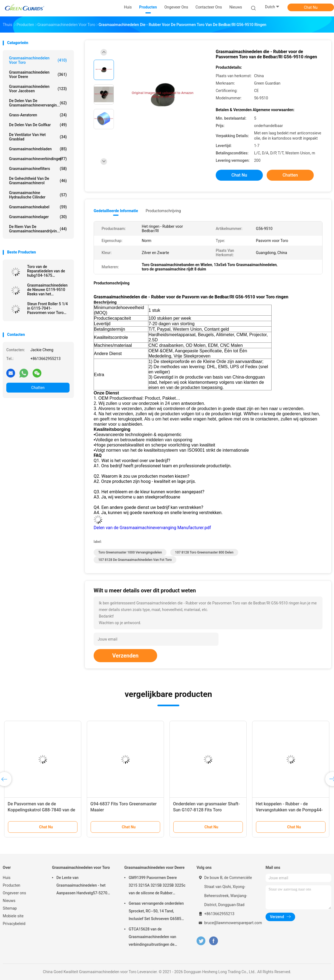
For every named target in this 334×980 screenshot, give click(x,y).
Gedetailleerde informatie (116, 211)
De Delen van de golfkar (38, 125)
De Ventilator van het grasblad (38, 137)
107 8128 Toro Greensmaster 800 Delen (204, 552)
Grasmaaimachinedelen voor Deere (38, 74)
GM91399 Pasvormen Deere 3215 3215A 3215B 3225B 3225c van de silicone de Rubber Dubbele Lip (157, 886)
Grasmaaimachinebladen (38, 149)
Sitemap (10, 908)
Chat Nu (311, 7)
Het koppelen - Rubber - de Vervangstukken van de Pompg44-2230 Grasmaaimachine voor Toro (289, 810)
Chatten (38, 388)
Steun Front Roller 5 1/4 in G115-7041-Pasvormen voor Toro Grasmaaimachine (47, 308)
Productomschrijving (163, 211)
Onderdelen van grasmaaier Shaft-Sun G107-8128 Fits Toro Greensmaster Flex (206, 810)
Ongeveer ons (14, 893)
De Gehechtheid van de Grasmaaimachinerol (38, 181)
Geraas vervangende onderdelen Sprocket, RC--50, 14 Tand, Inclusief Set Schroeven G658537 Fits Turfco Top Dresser (157, 912)
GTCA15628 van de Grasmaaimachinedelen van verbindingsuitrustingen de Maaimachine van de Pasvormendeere (152, 938)
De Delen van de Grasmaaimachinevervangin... (38, 103)
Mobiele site (13, 916)
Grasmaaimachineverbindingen (38, 159)
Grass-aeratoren (38, 115)
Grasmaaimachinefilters (38, 169)
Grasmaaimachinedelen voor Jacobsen (38, 89)
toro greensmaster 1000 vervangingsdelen (130, 552)
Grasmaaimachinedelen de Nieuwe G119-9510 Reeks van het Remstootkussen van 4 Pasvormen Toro (47, 290)
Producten (11, 885)
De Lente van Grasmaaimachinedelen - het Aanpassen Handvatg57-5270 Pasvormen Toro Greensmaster (83, 886)
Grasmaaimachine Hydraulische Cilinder (38, 195)
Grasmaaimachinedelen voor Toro (38, 60)
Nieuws (9, 901)
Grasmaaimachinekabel (38, 207)
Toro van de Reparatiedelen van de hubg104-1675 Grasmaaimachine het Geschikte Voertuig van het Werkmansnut (47, 271)
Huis (7, 878)
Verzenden (125, 656)
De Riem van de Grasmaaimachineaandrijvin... (38, 229)
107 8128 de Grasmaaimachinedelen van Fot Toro (135, 560)
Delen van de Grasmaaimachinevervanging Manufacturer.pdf (152, 528)
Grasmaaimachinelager (38, 217)
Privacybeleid (14, 924)
